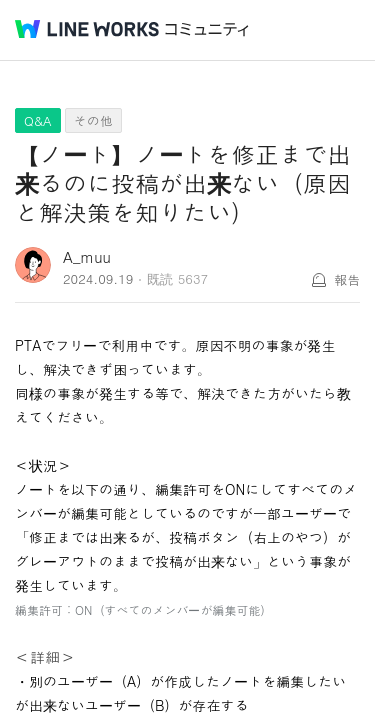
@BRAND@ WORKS (87, 29)
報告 (347, 279)
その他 (93, 120)
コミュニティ (207, 29)
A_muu (87, 256)
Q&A (38, 120)
